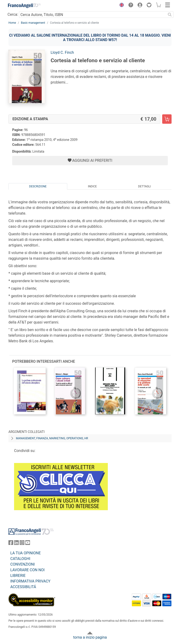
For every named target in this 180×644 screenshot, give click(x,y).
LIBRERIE (18, 576)
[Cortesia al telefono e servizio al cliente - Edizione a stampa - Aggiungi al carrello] (167, 119)
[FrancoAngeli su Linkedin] (16, 544)
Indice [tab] (92, 186)
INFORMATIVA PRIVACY (30, 581)
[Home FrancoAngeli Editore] (24, 6)
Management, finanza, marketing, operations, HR (52, 438)
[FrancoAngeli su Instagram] (22, 544)
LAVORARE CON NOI (27, 570)
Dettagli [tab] (144, 186)
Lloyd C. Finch (62, 52)
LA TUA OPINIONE (26, 553)
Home (12, 23)
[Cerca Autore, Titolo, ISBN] (92, 15)
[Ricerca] (170, 15)
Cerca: (13, 14)
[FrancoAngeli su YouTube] (28, 544)
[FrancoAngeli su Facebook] (11, 544)
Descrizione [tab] (38, 186)
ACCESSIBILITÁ (23, 587)
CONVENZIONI (22, 564)
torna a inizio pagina (90, 637)
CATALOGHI (20, 559)
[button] (120, 6)
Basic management (33, 23)
